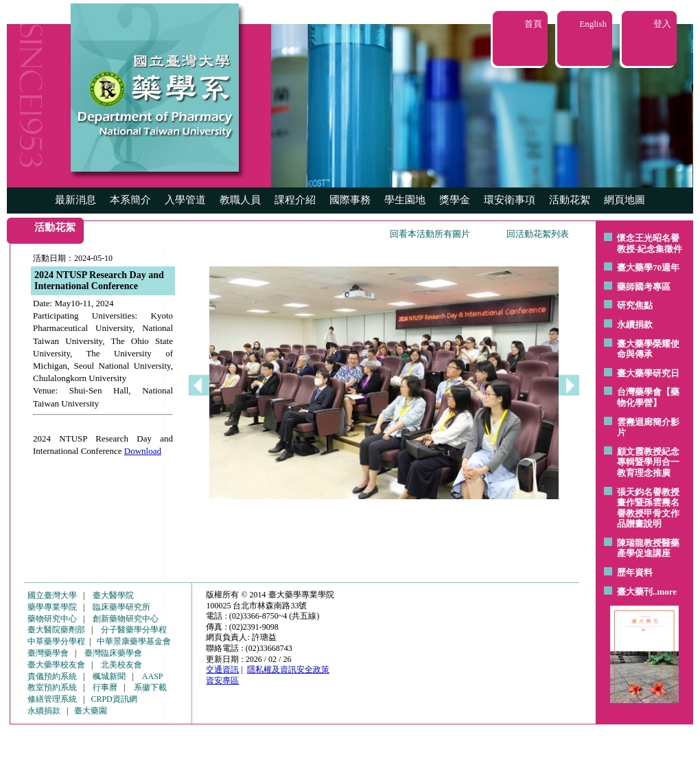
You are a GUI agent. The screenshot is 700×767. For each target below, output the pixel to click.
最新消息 (75, 200)
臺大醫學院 (113, 595)
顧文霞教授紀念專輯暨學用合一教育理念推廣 (648, 462)
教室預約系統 (52, 687)
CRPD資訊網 (114, 699)
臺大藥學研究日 (648, 373)
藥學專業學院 (52, 607)
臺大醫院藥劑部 (56, 630)
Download (143, 451)
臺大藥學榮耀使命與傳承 (648, 349)
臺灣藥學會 (48, 653)
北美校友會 (121, 665)
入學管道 (185, 200)
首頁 (533, 24)
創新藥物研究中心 (126, 619)
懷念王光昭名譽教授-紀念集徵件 (650, 243)
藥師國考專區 (644, 287)
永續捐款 (635, 324)
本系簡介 (130, 200)
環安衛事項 (510, 200)
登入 (662, 24)
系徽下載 (150, 687)
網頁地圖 (625, 200)
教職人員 (240, 200)
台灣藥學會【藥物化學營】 (648, 397)
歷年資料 (635, 572)
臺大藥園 (91, 711)
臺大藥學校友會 (56, 665)
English (593, 24)
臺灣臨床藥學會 (113, 653)
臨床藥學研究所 (121, 607)
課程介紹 (295, 200)
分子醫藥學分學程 (134, 630)
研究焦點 (635, 305)
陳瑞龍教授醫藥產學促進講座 (648, 548)
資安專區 (222, 680)
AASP (153, 676)
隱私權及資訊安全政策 (288, 669)
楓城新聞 (109, 676)
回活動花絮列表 (538, 234)
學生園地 (405, 200)
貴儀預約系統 (52, 676)
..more (665, 592)
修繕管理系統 (52, 699)
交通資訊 (222, 669)
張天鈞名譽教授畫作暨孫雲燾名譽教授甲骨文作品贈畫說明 (648, 508)
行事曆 (105, 687)
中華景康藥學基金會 (134, 641)
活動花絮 (570, 200)
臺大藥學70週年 (648, 267)
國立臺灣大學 (52, 595)
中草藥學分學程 (56, 641)
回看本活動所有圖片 (430, 234)
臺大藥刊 (635, 592)
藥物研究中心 (52, 619)
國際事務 (350, 200)
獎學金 (455, 200)
